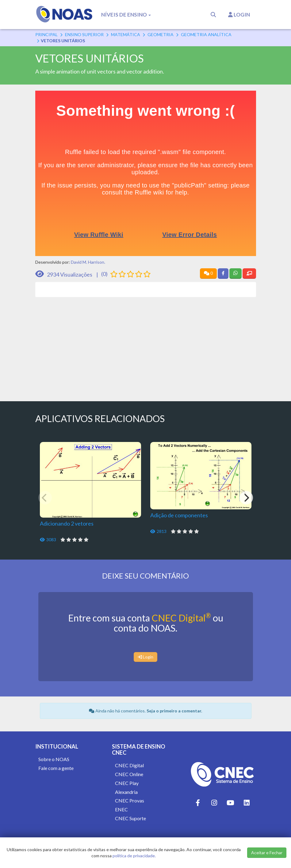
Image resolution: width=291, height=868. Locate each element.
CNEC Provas (130, 800)
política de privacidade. (134, 856)
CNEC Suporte (130, 818)
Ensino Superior (84, 34)
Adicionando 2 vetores (67, 523)
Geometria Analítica (206, 34)
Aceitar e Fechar (267, 853)
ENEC (121, 809)
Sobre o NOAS (54, 759)
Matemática (126, 34)
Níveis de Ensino (126, 15)
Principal (46, 34)
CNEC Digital (181, 618)
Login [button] (145, 657)
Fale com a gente (56, 768)
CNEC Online (129, 774)
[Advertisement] (146, 346)
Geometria (161, 34)
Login (239, 15)
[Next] (246, 498)
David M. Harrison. (88, 262)
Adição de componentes (179, 515)
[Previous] (45, 498)
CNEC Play (127, 783)
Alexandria (126, 792)
